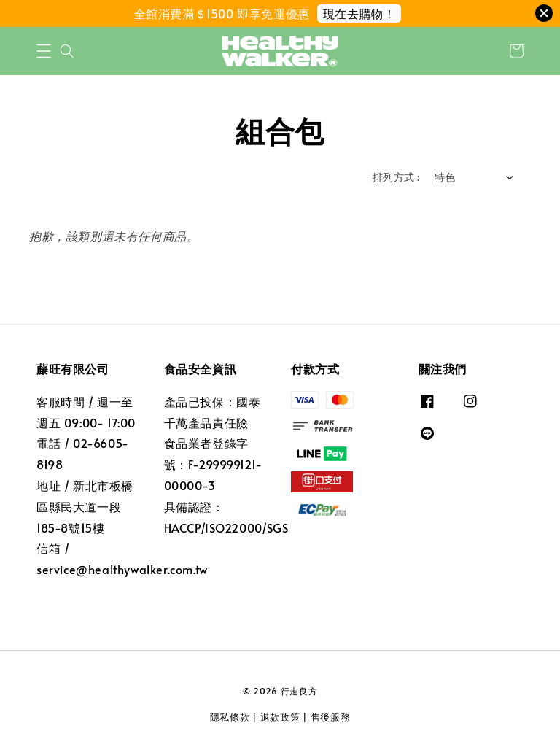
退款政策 (280, 717)
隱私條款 (230, 717)
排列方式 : (396, 177)
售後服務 (331, 717)
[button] (44, 51)
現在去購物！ (359, 13)
